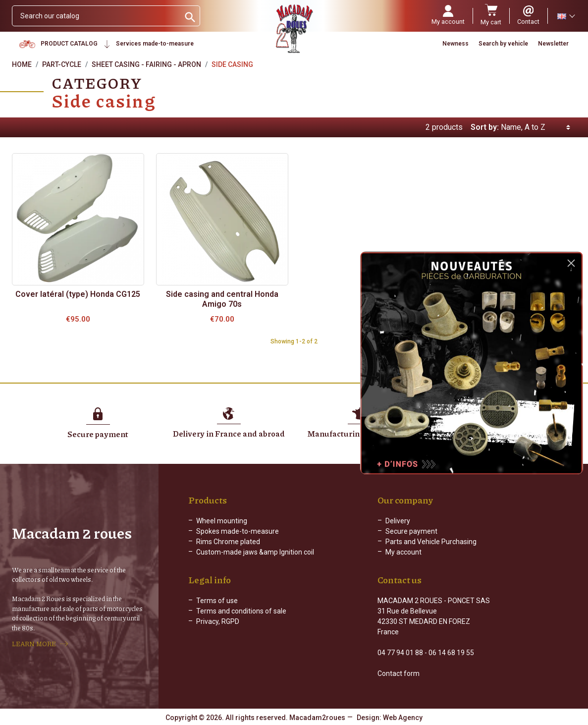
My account (403, 552)
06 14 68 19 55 (451, 653)
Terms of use (217, 601)
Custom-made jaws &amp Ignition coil (255, 552)
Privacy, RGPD (218, 621)
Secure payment (411, 531)
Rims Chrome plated (228, 542)
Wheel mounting (222, 521)
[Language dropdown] (566, 16)
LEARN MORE (34, 644)
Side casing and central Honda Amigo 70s (222, 299)
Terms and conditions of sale (241, 611)
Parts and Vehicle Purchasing (431, 542)
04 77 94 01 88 (400, 653)
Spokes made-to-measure (238, 531)
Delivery (398, 521)
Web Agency (403, 718)
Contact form (399, 673)
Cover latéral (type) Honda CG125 (78, 294)
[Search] (96, 16)
